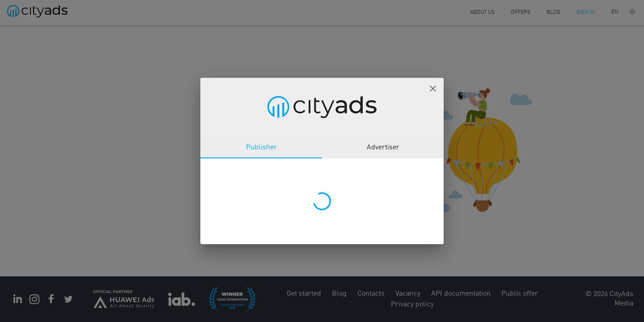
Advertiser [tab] (383, 148)
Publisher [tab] (261, 148)
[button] (433, 89)
